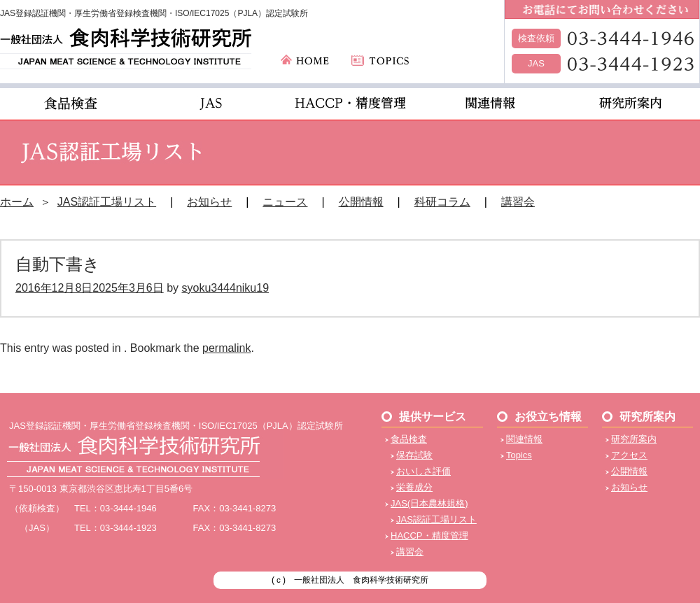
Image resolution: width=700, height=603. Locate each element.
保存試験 (414, 455)
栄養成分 (414, 487)
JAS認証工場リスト (107, 202)
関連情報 (524, 439)
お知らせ (209, 202)
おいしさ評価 (423, 471)
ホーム (17, 202)
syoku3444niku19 (225, 288)
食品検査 (409, 439)
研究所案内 (634, 439)
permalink (226, 348)
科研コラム (442, 202)
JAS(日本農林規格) (429, 503)
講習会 (518, 202)
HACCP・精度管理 (429, 535)
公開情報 (361, 202)
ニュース (285, 202)
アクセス (629, 455)
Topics (519, 455)
